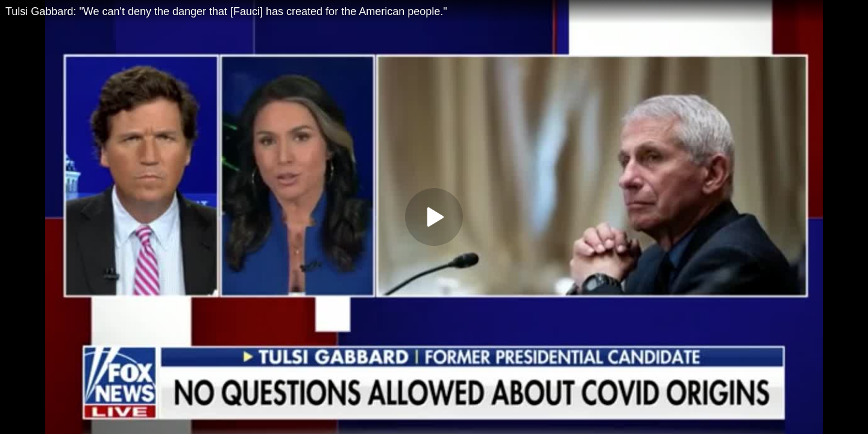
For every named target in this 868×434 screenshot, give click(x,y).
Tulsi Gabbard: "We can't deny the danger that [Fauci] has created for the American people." (226, 11)
